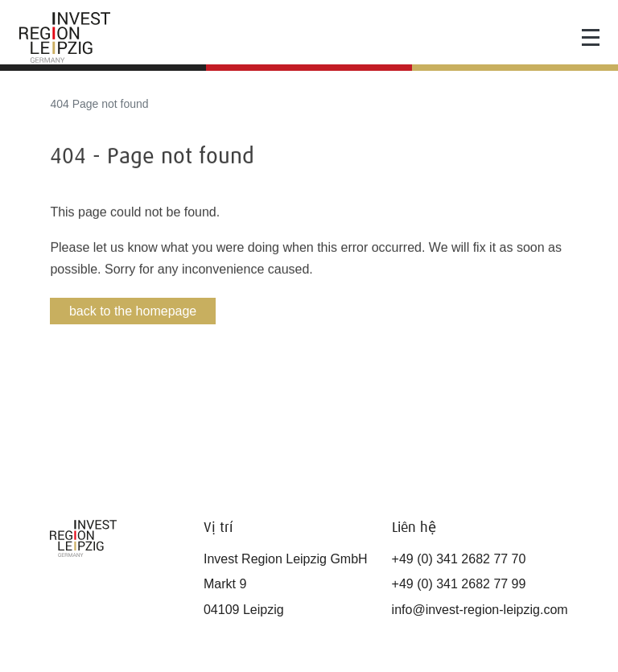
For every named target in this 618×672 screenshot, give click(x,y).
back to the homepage (133, 311)
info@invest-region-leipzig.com (480, 610)
